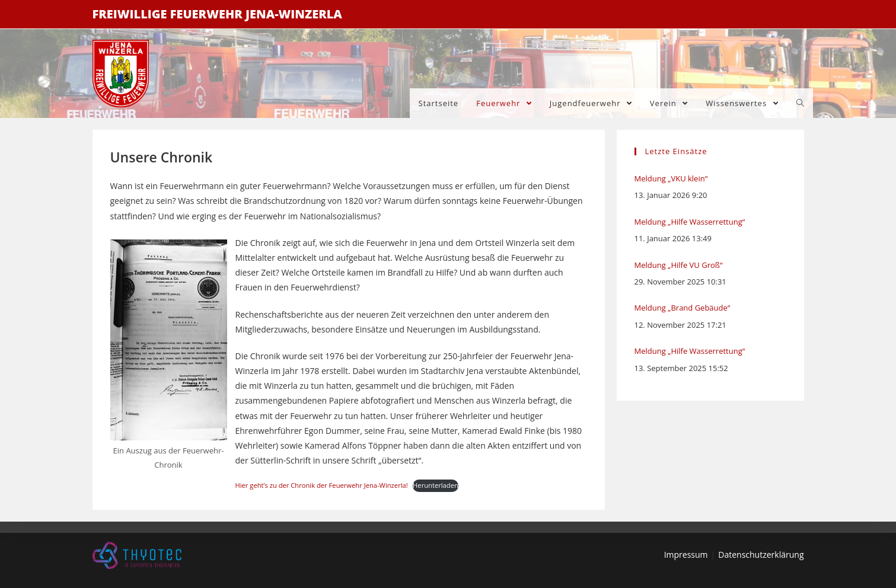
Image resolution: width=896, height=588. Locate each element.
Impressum (686, 555)
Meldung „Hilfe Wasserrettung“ (690, 222)
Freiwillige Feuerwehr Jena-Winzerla (217, 14)
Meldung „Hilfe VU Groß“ (679, 265)
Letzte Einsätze (676, 151)
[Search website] (800, 103)
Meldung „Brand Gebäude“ (683, 308)
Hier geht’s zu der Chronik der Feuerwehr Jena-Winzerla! (322, 485)
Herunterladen (436, 485)
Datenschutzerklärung (761, 555)
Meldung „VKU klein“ (671, 178)
